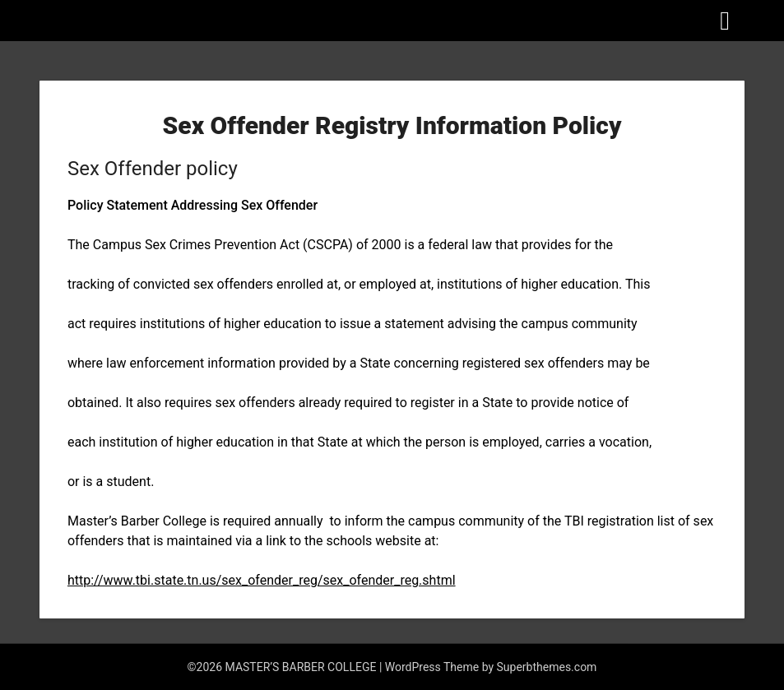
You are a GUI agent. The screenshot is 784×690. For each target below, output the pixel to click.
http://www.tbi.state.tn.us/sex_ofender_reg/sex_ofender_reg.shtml (262, 580)
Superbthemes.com (547, 667)
